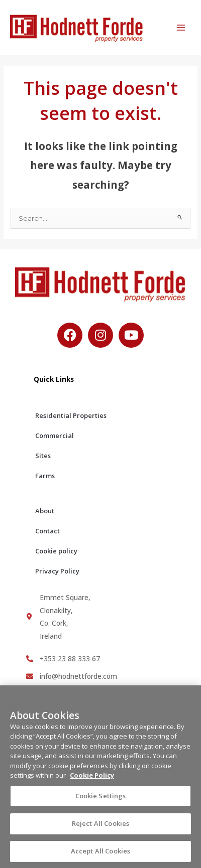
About (45, 511)
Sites (43, 456)
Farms (45, 476)
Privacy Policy (57, 571)
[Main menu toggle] (181, 28)
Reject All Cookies (100, 827)
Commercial (55, 436)
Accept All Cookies (100, 855)
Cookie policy (56, 551)
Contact (47, 531)
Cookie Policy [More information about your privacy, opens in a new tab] (92, 779)
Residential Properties (71, 415)
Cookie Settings (101, 799)
